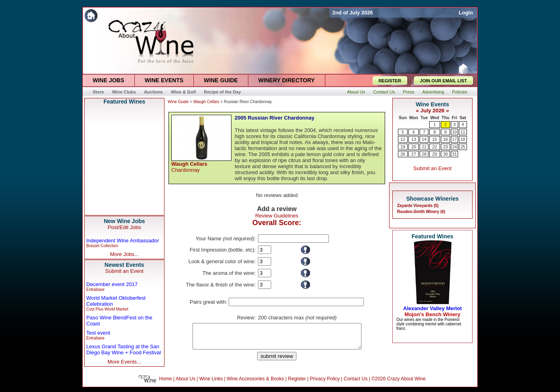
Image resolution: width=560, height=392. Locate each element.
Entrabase (95, 289)
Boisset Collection (102, 246)
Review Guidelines (277, 216)
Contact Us (356, 384)
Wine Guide (178, 102)
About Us (186, 384)
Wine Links (211, 384)
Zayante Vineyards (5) (418, 206)
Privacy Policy (325, 384)
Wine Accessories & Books (255, 384)
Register (297, 384)
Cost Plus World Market (107, 309)
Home (166, 384)
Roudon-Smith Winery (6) (421, 212)
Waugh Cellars (206, 102)
